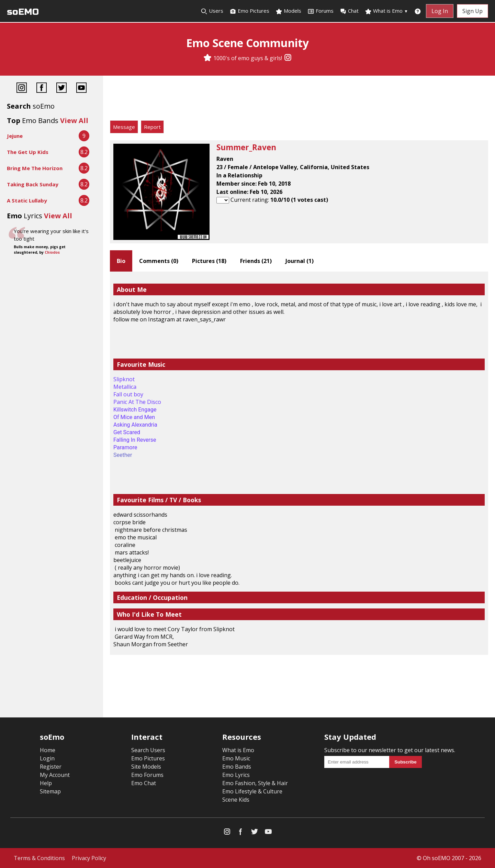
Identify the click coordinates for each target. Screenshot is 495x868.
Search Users (148, 750)
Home (48, 750)
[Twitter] (61, 89)
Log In (440, 11)
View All (74, 120)
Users (212, 11)
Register (51, 767)
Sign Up (472, 11)
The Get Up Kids (28, 152)
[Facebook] (42, 89)
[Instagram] (288, 58)
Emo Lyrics (236, 775)
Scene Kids (236, 800)
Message (124, 127)
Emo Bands (237, 767)
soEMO (23, 12)
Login (47, 758)
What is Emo (386, 11)
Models (288, 11)
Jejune (15, 136)
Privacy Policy (89, 858)
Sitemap (50, 791)
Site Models (146, 767)
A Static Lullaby (27, 200)
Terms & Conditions (39, 858)
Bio (121, 261)
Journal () (300, 261)
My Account (55, 775)
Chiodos (52, 252)
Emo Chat (144, 783)
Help (46, 783)
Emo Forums (147, 775)
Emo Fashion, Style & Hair (255, 783)
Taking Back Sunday (33, 184)
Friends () (256, 261)
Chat (349, 11)
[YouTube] (81, 89)
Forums (320, 11)
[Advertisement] (299, 100)
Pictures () (209, 261)
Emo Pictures (249, 11)
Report (152, 127)
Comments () (159, 261)
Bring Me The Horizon (35, 168)
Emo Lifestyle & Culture (252, 791)
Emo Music (236, 758)
